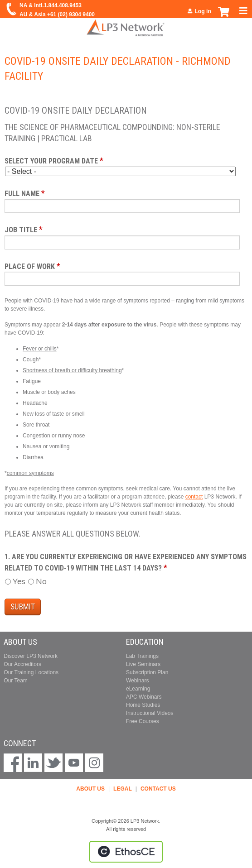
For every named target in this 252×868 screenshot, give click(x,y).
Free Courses (143, 721)
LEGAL (123, 789)
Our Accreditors (22, 664)
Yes (19, 581)
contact (194, 497)
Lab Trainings (142, 656)
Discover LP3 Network (31, 656)
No (41, 581)
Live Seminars (143, 664)
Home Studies (143, 705)
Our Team (15, 681)
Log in (203, 11)
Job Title (21, 230)
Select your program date (51, 161)
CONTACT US (158, 789)
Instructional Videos (150, 713)
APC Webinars (144, 697)
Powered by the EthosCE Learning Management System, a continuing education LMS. (126, 852)
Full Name (22, 194)
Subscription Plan (147, 672)
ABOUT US (90, 789)
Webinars (137, 681)
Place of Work (30, 266)
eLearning (138, 689)
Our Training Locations (31, 672)
